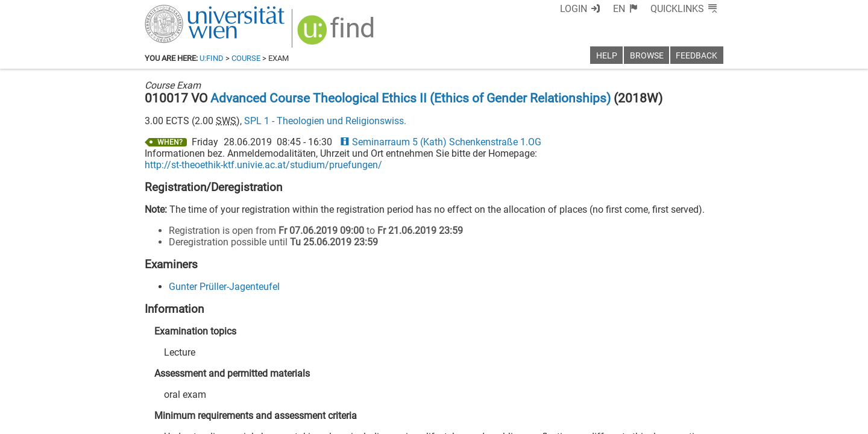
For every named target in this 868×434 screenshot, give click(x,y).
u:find (212, 58)
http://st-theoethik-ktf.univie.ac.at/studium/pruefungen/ (263, 165)
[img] (337, 34)
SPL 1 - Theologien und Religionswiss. (325, 121)
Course (246, 58)
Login (574, 9)
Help (607, 56)
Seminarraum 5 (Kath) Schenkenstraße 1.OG (441, 142)
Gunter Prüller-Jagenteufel (224, 287)
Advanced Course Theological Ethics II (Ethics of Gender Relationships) (410, 98)
